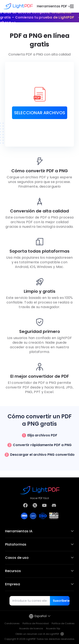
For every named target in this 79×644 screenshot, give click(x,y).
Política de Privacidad (36, 623)
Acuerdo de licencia (31, 628)
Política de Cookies (63, 623)
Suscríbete (61, 601)
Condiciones (12, 623)
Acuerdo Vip (53, 628)
